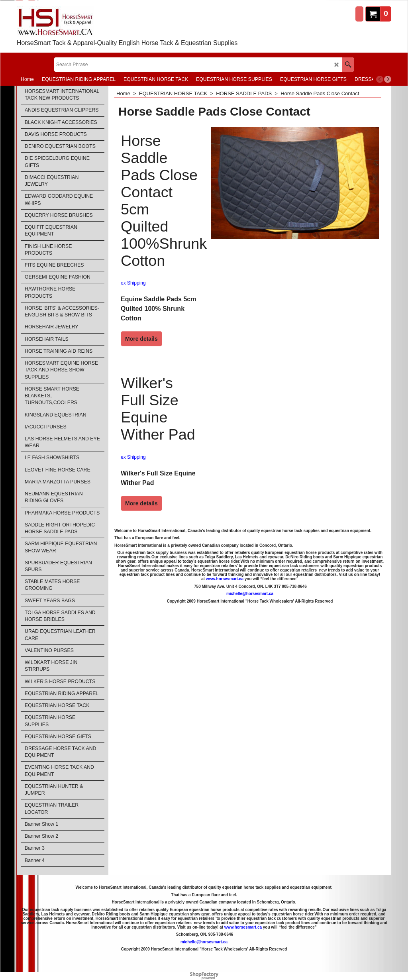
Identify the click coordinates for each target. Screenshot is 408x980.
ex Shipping (133, 283)
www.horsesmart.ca (225, 579)
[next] (388, 79)
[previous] (380, 79)
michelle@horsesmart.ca (250, 594)
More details (141, 339)
